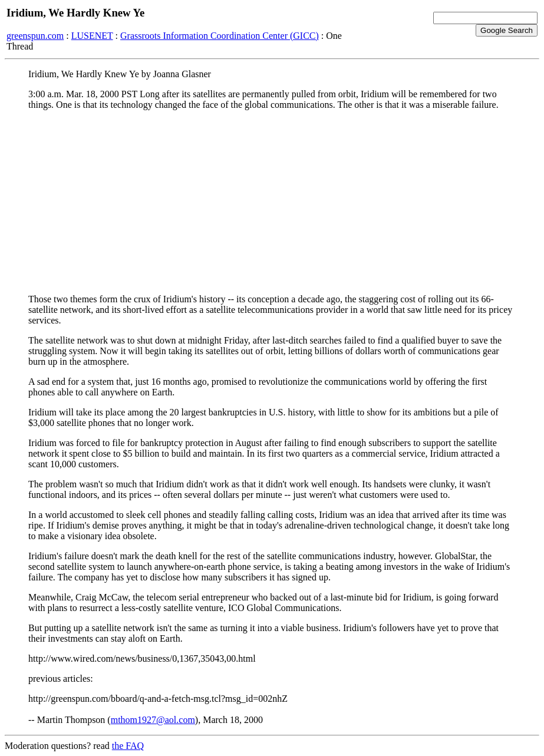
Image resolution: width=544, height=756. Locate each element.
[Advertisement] (272, 202)
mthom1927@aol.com (153, 720)
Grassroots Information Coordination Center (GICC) (220, 36)
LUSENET (92, 36)
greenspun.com (35, 36)
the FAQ (128, 746)
